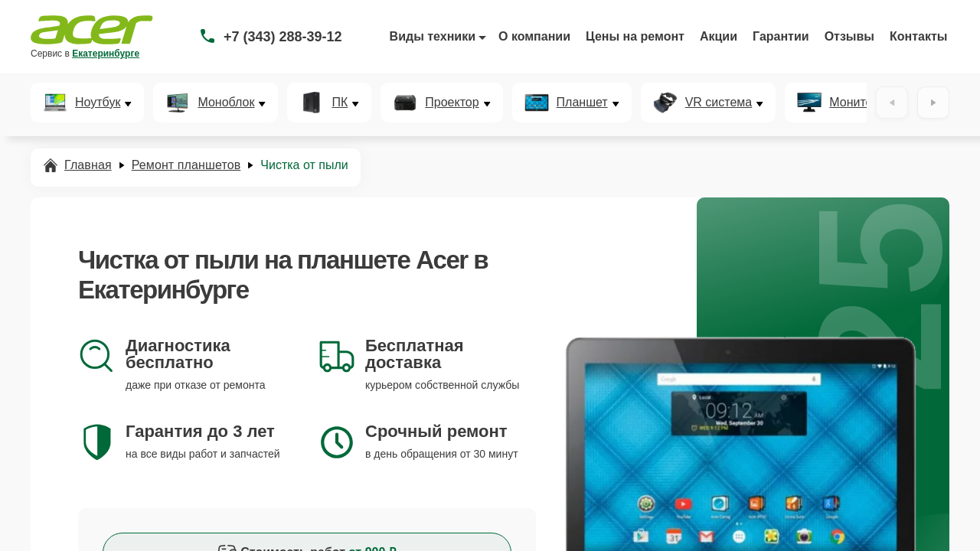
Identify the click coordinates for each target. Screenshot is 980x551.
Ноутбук (98, 103)
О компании (534, 36)
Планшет (582, 103)
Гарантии (781, 36)
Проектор (452, 103)
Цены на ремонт (635, 36)
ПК (340, 103)
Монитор (854, 103)
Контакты (918, 36)
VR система (719, 103)
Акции (719, 36)
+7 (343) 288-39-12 (283, 37)
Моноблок (226, 103)
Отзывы (849, 36)
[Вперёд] (933, 103)
